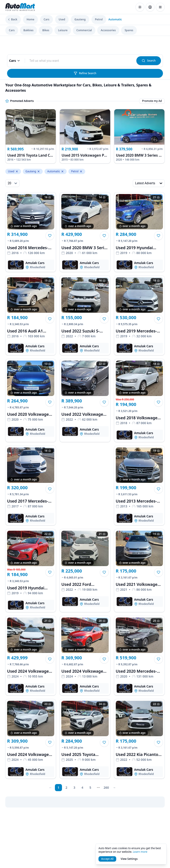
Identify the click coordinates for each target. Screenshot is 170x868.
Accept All (107, 859)
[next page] (98, 788)
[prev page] (50, 788)
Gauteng (80, 19)
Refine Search (85, 73)
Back (12, 19)
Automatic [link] (115, 19)
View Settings (129, 859)
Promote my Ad (152, 101)
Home (30, 19)
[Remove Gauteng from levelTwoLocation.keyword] (39, 171)
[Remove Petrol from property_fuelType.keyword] (81, 171)
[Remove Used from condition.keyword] (17, 171)
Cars (46, 19)
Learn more (140, 852)
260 (106, 787)
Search (149, 61)
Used (62, 19)
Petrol (99, 19)
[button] (50, 236)
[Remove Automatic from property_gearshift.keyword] (62, 171)
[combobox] (81, 61)
